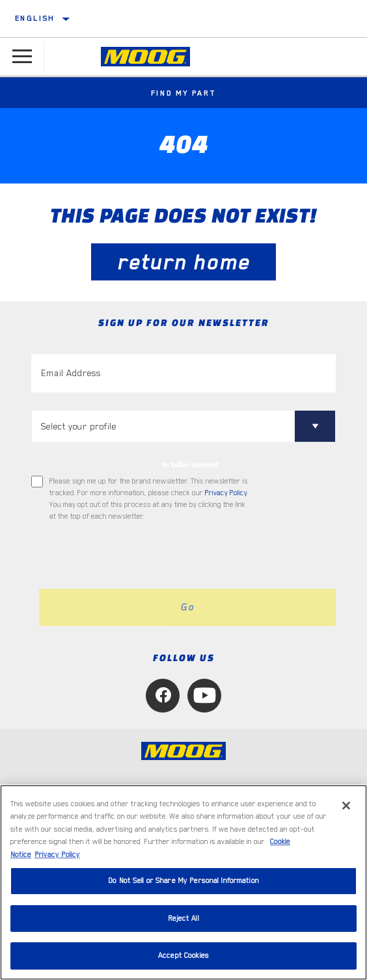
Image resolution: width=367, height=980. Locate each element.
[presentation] (140, 556)
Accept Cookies (183, 956)
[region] (183, 882)
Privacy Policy (226, 493)
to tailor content (190, 465)
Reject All (183, 919)
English (35, 18)
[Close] (346, 806)
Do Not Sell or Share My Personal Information (183, 881)
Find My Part (184, 93)
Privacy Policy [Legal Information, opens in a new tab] (57, 855)
